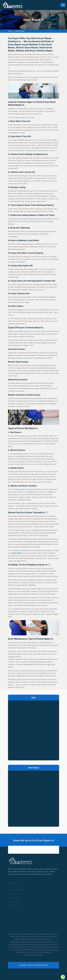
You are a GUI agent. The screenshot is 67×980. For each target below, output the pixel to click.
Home (10, 31)
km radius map (34, 730)
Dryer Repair (20, 31)
